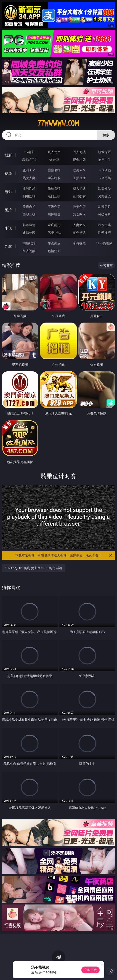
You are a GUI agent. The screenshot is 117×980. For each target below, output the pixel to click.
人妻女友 (79, 225)
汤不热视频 (104, 243)
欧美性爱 (104, 188)
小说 (8, 228)
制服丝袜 (29, 196)
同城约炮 (29, 243)
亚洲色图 (54, 207)
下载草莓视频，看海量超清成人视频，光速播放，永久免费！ (64, 555)
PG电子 (29, 152)
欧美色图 (79, 207)
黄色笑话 (79, 233)
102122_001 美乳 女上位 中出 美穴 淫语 (34, 568)
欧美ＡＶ (79, 170)
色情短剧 (54, 251)
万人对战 (79, 152)
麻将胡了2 (29, 160)
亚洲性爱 (29, 188)
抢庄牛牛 (104, 160)
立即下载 (90, 970)
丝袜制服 (54, 178)
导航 (8, 246)
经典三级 (54, 196)
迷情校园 (29, 233)
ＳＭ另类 (104, 178)
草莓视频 (79, 243)
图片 (8, 210)
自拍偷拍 (54, 170)
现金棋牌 (79, 160)
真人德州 (54, 152)
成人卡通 (79, 188)
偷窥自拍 (29, 207)
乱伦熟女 (79, 196)
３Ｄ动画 (104, 170)
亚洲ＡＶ (29, 170)
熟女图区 (79, 214)
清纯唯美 (54, 214)
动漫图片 (104, 207)
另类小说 (54, 233)
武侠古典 (104, 225)
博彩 (8, 155)
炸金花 (54, 160)
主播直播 (79, 178)
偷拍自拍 (54, 188)
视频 (8, 173)
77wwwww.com (58, 123)
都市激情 (29, 225)
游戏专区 (104, 152)
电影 (8, 192)
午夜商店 (54, 243)
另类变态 (104, 196)
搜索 (106, 135)
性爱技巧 (104, 233)
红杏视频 (29, 251)
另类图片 (104, 214)
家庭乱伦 (54, 225)
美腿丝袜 (29, 214)
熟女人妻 (29, 178)
